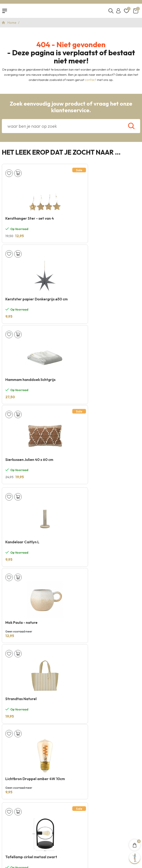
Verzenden (126, 671)
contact (91, 82)
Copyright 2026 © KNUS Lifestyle (71, 840)
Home (12, 25)
